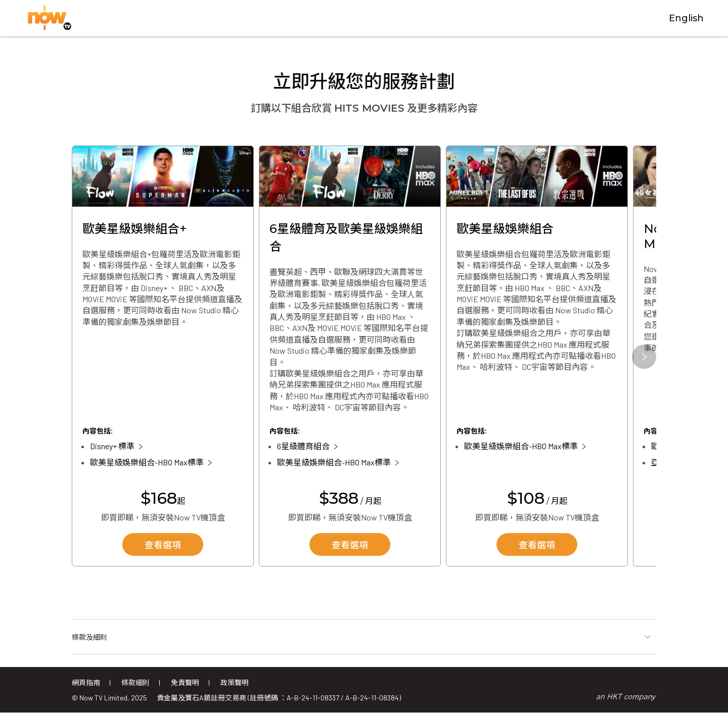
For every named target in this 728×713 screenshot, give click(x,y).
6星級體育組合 (303, 446)
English (686, 19)
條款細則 (135, 682)
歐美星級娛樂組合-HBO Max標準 (147, 463)
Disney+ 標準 (112, 446)
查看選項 (163, 546)
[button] (644, 357)
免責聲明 (185, 682)
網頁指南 (86, 682)
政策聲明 (235, 682)
